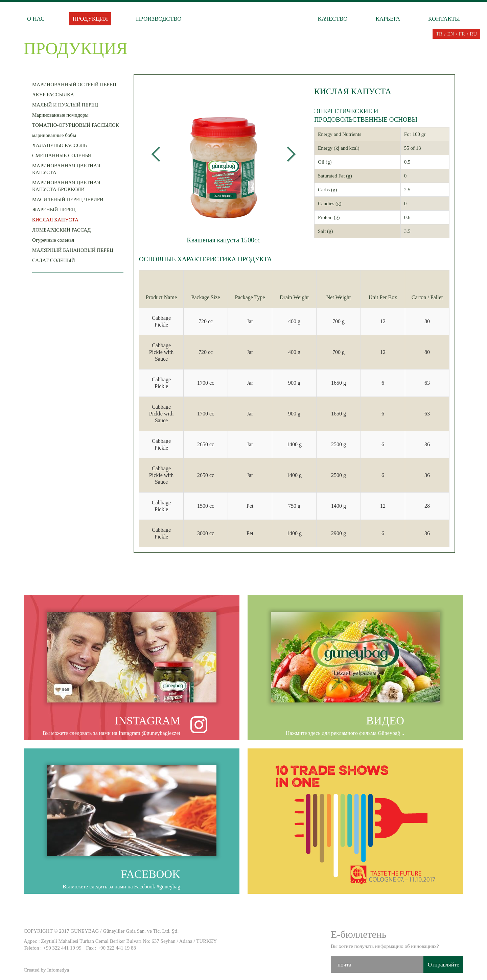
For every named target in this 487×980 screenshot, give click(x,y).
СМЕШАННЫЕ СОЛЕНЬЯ (63, 154)
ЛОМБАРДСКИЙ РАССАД (63, 229)
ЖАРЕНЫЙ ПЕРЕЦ (56, 208)
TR (439, 34)
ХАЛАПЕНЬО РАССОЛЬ (61, 144)
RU (473, 34)
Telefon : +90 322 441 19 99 (53, 948)
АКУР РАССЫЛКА (55, 93)
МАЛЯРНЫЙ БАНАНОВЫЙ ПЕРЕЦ (74, 249)
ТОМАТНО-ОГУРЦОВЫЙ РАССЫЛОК (77, 124)
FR (462, 34)
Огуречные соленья (55, 239)
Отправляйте (444, 965)
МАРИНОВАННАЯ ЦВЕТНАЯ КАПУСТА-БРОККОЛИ (78, 185)
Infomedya (58, 970)
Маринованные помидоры (62, 114)
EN (450, 34)
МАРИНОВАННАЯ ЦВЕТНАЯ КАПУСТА (78, 168)
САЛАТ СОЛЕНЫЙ (55, 259)
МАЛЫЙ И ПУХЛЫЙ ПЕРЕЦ (67, 104)
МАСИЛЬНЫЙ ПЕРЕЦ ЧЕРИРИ (69, 198)
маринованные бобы (56, 134)
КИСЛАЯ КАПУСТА (55, 220)
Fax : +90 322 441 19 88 (111, 948)
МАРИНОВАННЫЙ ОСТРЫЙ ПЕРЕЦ (76, 83)
